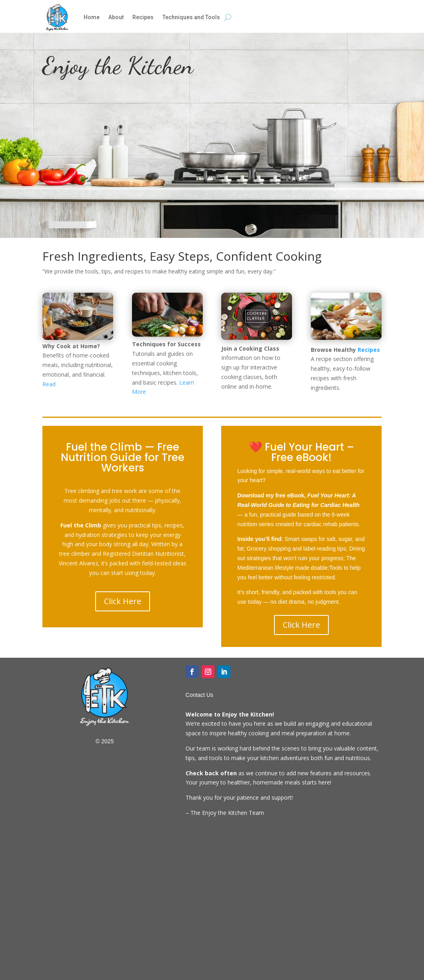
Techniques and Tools (191, 17)
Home (92, 17)
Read (49, 384)
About (116, 17)
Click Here (123, 601)
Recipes (143, 17)
